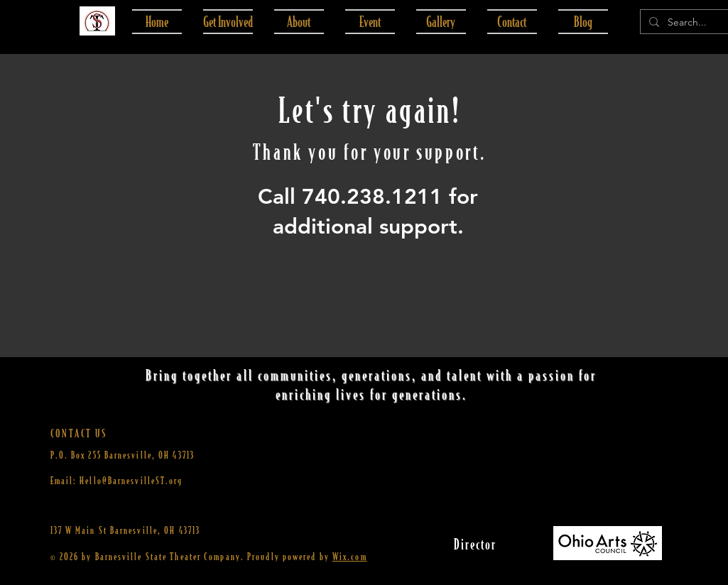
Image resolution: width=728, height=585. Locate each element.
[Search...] (691, 23)
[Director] (475, 544)
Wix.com (350, 556)
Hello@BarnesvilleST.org (131, 480)
